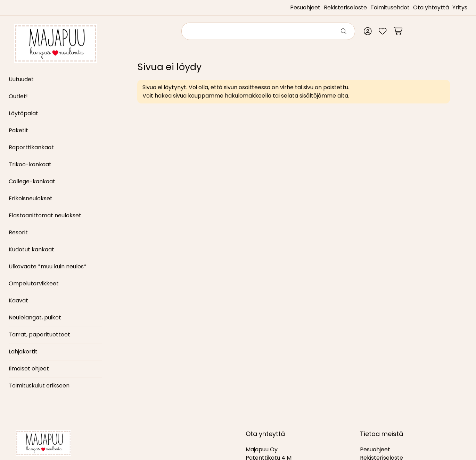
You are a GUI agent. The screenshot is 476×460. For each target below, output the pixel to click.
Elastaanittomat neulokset (45, 215)
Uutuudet (21, 79)
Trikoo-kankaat (30, 164)
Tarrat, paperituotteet (39, 334)
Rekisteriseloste (345, 7)
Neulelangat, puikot (35, 317)
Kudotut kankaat (31, 249)
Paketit (18, 130)
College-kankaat (32, 181)
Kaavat (18, 300)
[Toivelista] (383, 31)
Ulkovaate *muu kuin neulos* (48, 266)
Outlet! (18, 96)
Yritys (460, 7)
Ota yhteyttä (431, 7)
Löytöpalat (23, 113)
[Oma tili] (368, 31)
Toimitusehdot (390, 7)
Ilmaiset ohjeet (29, 369)
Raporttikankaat (31, 147)
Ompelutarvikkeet (34, 283)
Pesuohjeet (305, 7)
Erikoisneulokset (31, 198)
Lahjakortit (23, 352)
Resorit (18, 232)
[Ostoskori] (398, 31)
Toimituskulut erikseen (39, 386)
